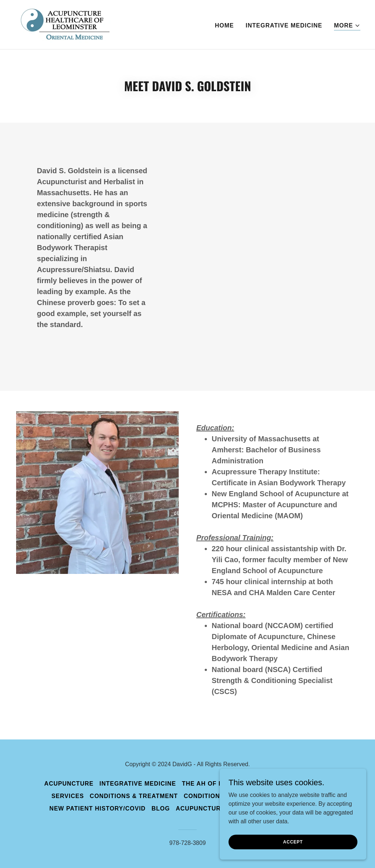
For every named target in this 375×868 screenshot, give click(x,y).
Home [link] (224, 25)
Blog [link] (161, 808)
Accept (293, 842)
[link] (63, 24)
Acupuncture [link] (69, 784)
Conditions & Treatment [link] (134, 796)
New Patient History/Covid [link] (98, 808)
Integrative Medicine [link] (284, 25)
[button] (347, 26)
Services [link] (68, 796)
